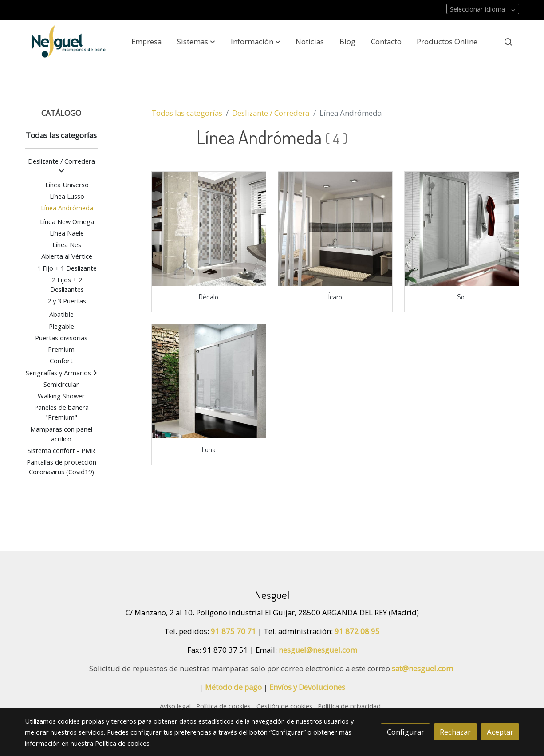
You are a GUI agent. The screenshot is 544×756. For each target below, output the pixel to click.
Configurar (406, 732)
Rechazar (455, 732)
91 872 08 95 (357, 631)
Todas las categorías (187, 113)
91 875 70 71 (233, 631)
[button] (196, 42)
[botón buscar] (508, 42)
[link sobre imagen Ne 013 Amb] (335, 229)
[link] (68, 41)
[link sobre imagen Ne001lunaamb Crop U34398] (209, 382)
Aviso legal (175, 706)
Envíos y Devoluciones (307, 687)
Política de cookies (223, 706)
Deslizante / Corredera (271, 113)
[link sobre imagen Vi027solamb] (462, 229)
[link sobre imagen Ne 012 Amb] (209, 229)
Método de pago (233, 687)
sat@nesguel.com (422, 668)
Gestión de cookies (284, 706)
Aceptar (500, 732)
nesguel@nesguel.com (318, 650)
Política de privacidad (349, 706)
